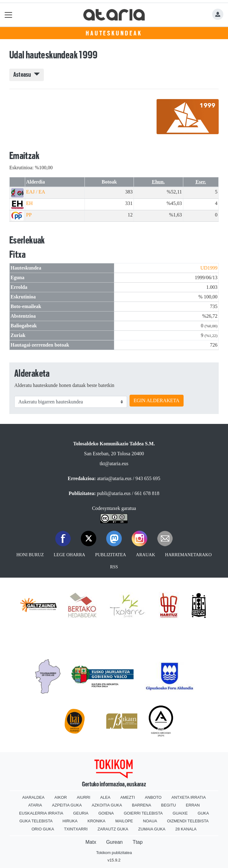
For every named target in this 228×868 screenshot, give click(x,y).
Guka (203, 813)
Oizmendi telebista (188, 821)
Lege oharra (69, 555)
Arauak (146, 555)
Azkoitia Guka (107, 805)
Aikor (61, 797)
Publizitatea (111, 555)
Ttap (138, 842)
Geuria (81, 813)
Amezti (128, 797)
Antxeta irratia (189, 797)
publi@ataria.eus (114, 493)
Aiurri (83, 797)
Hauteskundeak (114, 33)
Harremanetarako (188, 555)
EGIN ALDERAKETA (157, 400)
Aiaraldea (34, 797)
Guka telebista (36, 821)
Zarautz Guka (113, 829)
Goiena (106, 813)
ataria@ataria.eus (114, 478)
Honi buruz (30, 555)
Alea (105, 797)
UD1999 (209, 268)
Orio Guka (43, 829)
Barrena (142, 805)
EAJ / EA (36, 192)
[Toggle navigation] (9, 15)
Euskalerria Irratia (41, 813)
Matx (91, 842)
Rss (114, 567)
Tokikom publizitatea (114, 853)
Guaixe (180, 813)
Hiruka (70, 821)
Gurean (114, 842)
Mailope (124, 821)
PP (29, 215)
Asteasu (27, 75)
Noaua (150, 821)
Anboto (153, 797)
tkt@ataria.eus (114, 464)
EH (29, 203)
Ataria (35, 805)
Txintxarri (76, 829)
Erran (193, 805)
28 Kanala (186, 829)
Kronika (97, 821)
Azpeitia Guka (67, 805)
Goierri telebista (143, 813)
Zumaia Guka (152, 829)
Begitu (169, 805)
